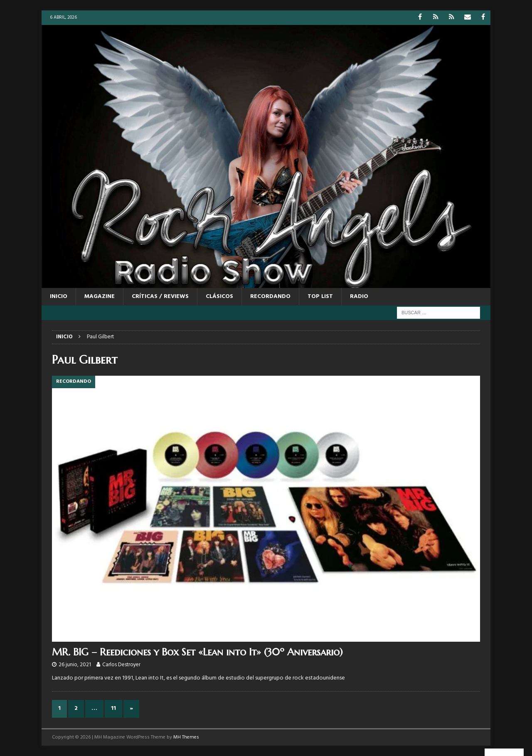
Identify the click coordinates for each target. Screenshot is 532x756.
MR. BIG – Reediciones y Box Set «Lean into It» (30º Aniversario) (197, 652)
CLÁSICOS (219, 297)
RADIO (359, 297)
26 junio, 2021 (75, 665)
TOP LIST (320, 297)
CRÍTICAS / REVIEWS (160, 297)
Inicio (59, 297)
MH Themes (186, 737)
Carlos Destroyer (121, 665)
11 (113, 708)
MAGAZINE (100, 297)
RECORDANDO (270, 297)
